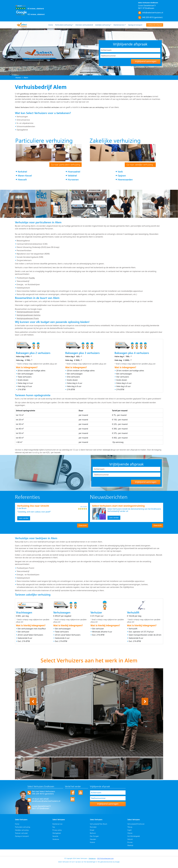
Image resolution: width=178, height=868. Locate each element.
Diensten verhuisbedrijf (84, 25)
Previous (33, 699)
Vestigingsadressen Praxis (28, 318)
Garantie (55, 836)
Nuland (92, 842)
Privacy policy (57, 830)
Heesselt (22, 180)
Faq (54, 827)
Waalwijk (130, 845)
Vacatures (56, 839)
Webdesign (92, 858)
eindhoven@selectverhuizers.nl (46, 801)
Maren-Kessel (25, 176)
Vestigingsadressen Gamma (29, 315)
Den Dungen (94, 836)
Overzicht (83, 525)
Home (51, 25)
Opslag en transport (22, 836)
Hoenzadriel (74, 172)
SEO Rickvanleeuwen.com (105, 858)
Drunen (130, 842)
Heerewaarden (125, 180)
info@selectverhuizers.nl (153, 13)
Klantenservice (119, 25)
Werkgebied (57, 833)
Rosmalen (93, 827)
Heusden (93, 839)
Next (146, 699)
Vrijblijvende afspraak (155, 25)
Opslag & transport (135, 25)
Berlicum (93, 833)
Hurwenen (73, 180)
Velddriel (72, 176)
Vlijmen (130, 833)
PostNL (32, 278)
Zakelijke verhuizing (103, 25)
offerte (52, 364)
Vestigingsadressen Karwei (28, 312)
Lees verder (24, 518)
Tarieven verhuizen (21, 833)
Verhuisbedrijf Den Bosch (99, 824)
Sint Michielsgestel (134, 836)
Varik (120, 172)
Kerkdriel (22, 172)
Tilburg (130, 827)
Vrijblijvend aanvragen (146, 61)
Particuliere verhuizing (64, 25)
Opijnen (122, 176)
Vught (129, 830)
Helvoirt (130, 839)
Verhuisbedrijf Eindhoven (136, 824)
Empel (92, 830)
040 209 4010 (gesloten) (152, 17)
